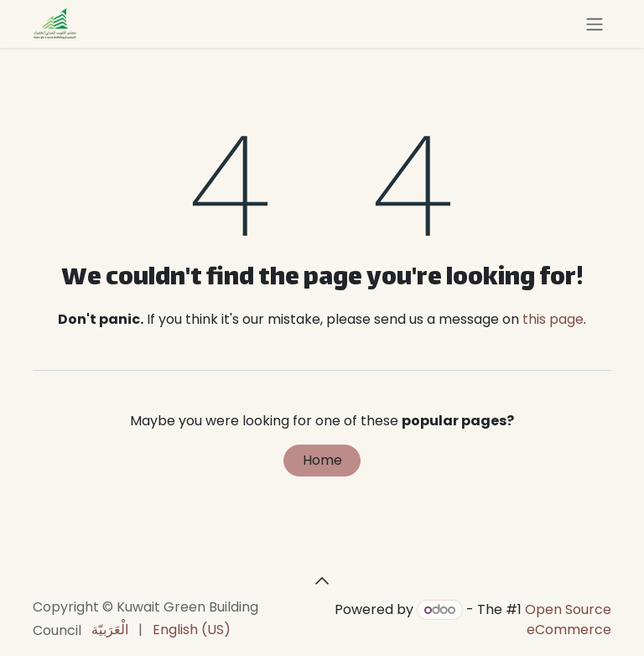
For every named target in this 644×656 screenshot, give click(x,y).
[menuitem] (110, 630)
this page (553, 319)
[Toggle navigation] (595, 24)
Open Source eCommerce (568, 620)
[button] (322, 581)
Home (322, 460)
